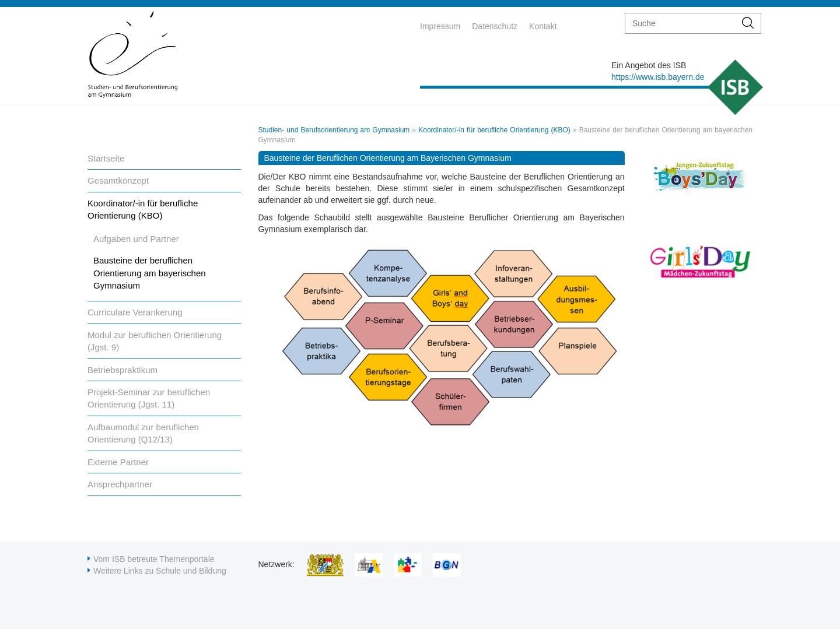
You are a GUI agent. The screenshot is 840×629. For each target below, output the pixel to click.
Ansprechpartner (120, 484)
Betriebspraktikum (123, 370)
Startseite (106, 158)
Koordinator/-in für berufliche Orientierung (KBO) (494, 130)
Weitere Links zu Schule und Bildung (160, 571)
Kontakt (543, 26)
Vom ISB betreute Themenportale (154, 559)
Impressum (440, 26)
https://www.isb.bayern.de (658, 77)
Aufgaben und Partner (136, 239)
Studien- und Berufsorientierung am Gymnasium (334, 130)
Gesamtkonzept (118, 180)
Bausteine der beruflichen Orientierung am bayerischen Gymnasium (150, 273)
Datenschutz (495, 26)
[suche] (680, 23)
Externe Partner (118, 462)
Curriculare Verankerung (135, 312)
